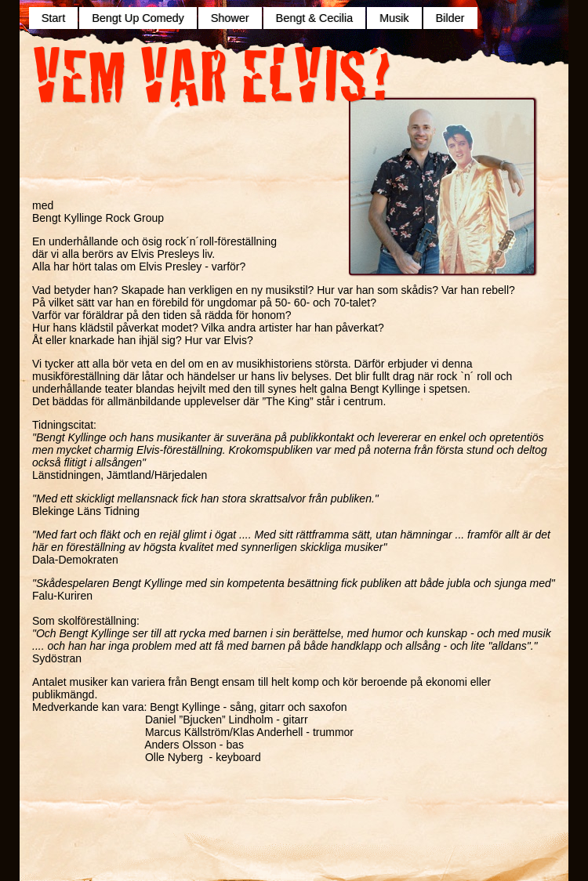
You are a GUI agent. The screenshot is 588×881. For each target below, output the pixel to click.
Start (53, 18)
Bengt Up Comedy (138, 18)
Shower (230, 18)
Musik (394, 18)
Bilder (450, 18)
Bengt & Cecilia (314, 18)
